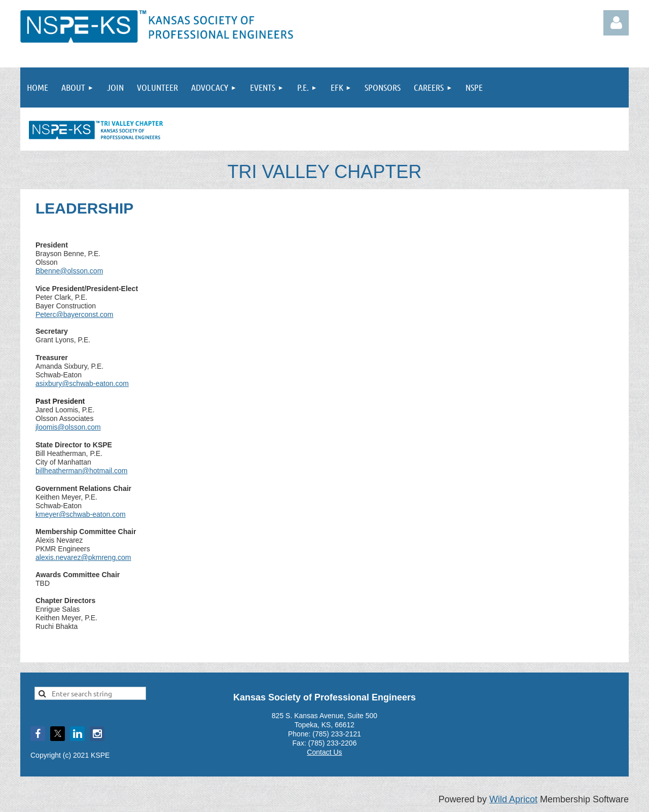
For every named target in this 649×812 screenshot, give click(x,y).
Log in (616, 23)
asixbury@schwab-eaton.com (82, 383)
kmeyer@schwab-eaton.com (81, 514)
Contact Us (324, 752)
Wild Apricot (513, 799)
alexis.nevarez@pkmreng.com (83, 557)
